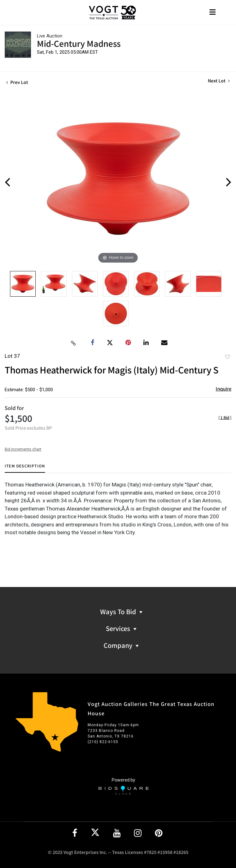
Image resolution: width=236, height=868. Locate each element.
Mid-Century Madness (79, 43)
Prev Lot (17, 82)
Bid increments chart (23, 449)
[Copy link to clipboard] (74, 343)
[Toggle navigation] (213, 13)
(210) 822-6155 (103, 742)
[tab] (25, 468)
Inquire (223, 389)
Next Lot (219, 81)
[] (225, 417)
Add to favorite (228, 357)
